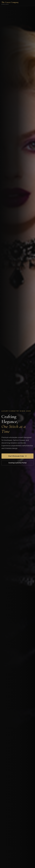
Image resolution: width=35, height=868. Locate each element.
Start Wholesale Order (17, 456)
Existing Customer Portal (17, 463)
